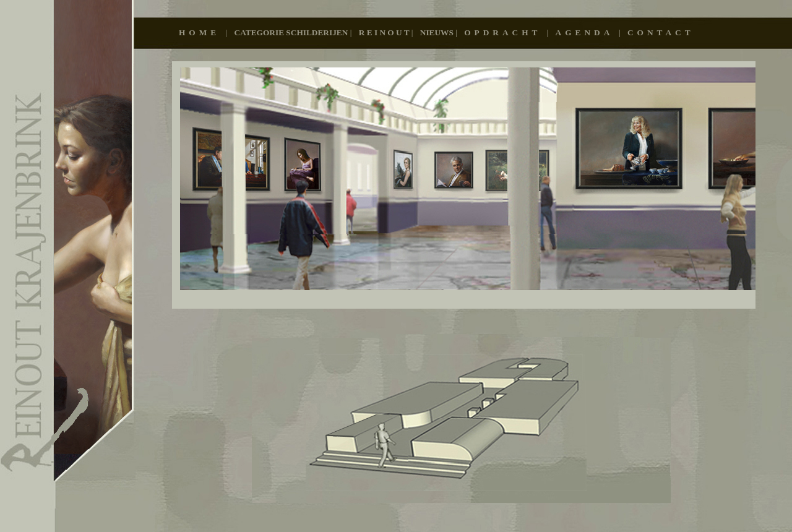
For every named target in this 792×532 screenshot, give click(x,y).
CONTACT (661, 32)
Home (202, 32)
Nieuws (438, 32)
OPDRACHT (505, 32)
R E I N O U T (385, 32)
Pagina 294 (464, 185)
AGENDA (587, 32)
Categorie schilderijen (292, 32)
